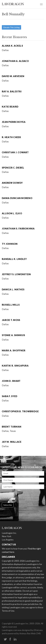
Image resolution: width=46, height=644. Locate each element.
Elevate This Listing (11, 27)
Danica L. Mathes (13, 289)
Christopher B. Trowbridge (20, 411)
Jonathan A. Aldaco (15, 61)
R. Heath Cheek (12, 137)
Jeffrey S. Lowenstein (16, 274)
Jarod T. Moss (11, 320)
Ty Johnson (10, 244)
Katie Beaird (10, 107)
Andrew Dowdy (12, 183)
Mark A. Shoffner (14, 350)
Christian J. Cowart (15, 152)
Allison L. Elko (12, 213)
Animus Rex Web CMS (30, 633)
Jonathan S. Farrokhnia (18, 229)
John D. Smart (11, 381)
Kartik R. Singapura (15, 366)
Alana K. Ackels (12, 46)
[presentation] (20, 496)
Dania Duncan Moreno (17, 198)
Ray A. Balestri (12, 91)
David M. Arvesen (13, 76)
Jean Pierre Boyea (14, 122)
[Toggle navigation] (41, 4)
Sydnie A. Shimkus (13, 335)
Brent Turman (12, 427)
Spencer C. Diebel (13, 168)
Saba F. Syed (10, 396)
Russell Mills (11, 305)
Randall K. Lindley (14, 259)
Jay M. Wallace (12, 442)
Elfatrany (38, 630)
